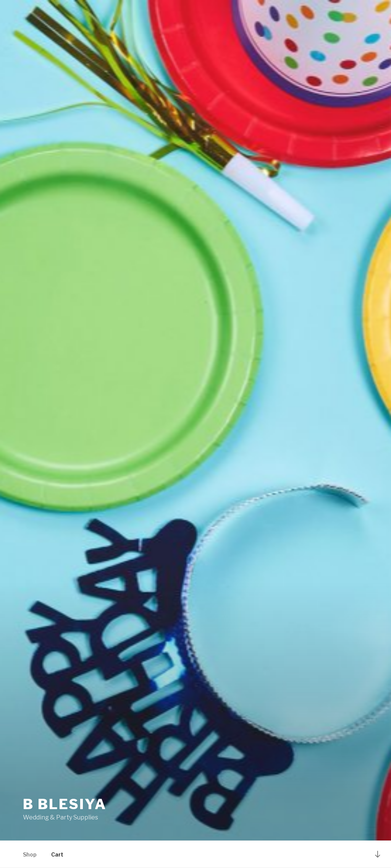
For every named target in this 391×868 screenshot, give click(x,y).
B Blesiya (65, 804)
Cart (57, 854)
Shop (30, 854)
